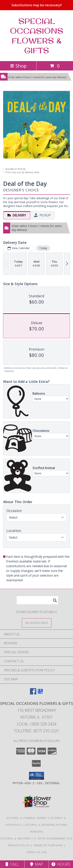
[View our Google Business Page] (40, 693)
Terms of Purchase (48, 845)
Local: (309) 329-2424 (37, 724)
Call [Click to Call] (12, 864)
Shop (18, 66)
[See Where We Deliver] (37, 623)
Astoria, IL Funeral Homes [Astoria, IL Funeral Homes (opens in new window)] (27, 818)
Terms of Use (37, 852)
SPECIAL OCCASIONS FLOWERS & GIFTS (37, 36)
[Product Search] (37, 600)
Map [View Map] (37, 864)
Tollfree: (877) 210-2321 (36, 731)
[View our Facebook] (33, 693)
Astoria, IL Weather (15, 838)
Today (43, 248)
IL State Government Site (53, 838)
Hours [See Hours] (61, 864)
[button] (36, 776)
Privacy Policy (19, 845)
